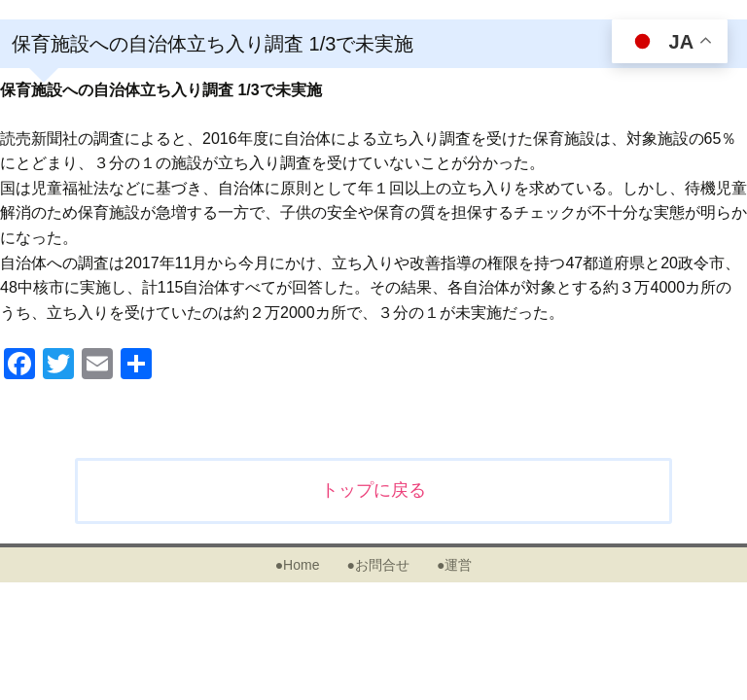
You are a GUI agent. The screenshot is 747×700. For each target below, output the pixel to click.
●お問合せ (377, 565)
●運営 (454, 565)
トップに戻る (373, 490)
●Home (298, 565)
